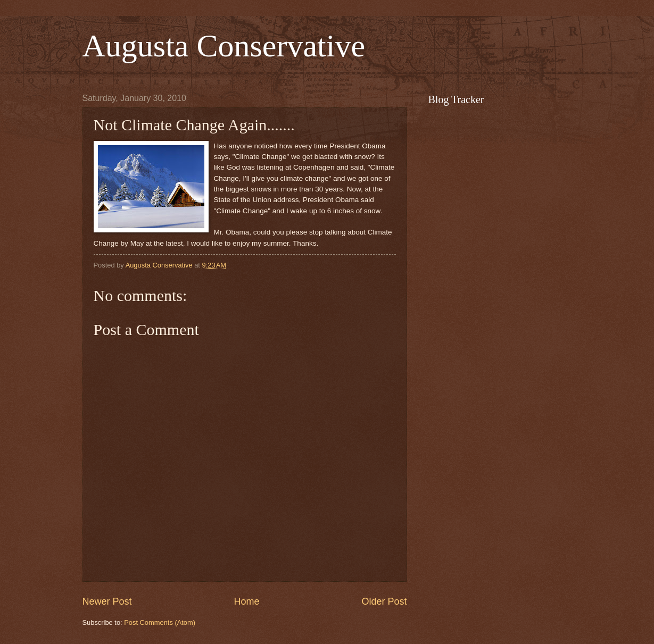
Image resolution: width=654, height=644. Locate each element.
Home (246, 601)
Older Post (384, 601)
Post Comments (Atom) (160, 622)
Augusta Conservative (224, 46)
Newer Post (107, 601)
